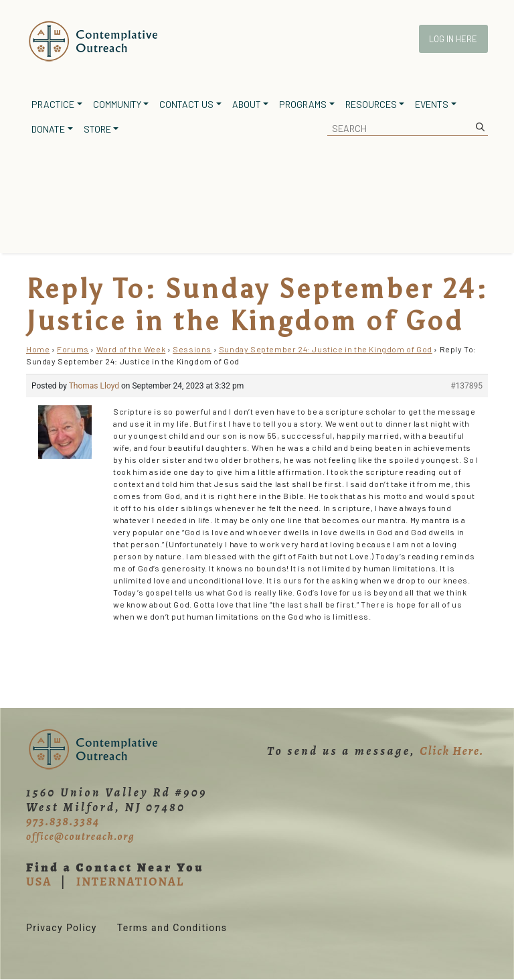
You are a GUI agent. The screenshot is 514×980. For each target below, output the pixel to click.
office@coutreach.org (80, 837)
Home (38, 349)
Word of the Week (131, 349)
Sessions (192, 349)
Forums (73, 349)
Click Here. (452, 751)
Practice (53, 104)
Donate (48, 129)
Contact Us (186, 104)
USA (39, 882)
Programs (303, 104)
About (247, 104)
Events (432, 104)
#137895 (466, 386)
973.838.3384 (63, 821)
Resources (371, 104)
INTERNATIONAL (130, 882)
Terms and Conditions (172, 928)
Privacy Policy (62, 928)
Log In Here (453, 39)
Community (117, 104)
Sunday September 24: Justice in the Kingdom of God (326, 349)
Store (97, 129)
